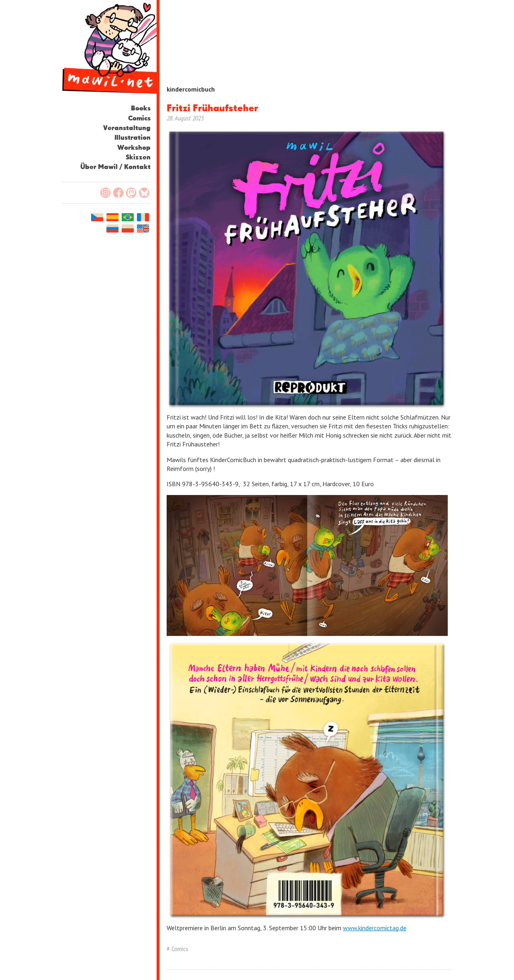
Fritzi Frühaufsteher (212, 108)
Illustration (133, 138)
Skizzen (138, 158)
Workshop (134, 148)
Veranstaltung (127, 128)
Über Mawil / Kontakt (115, 167)
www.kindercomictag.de (375, 928)
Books (141, 109)
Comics (139, 119)
